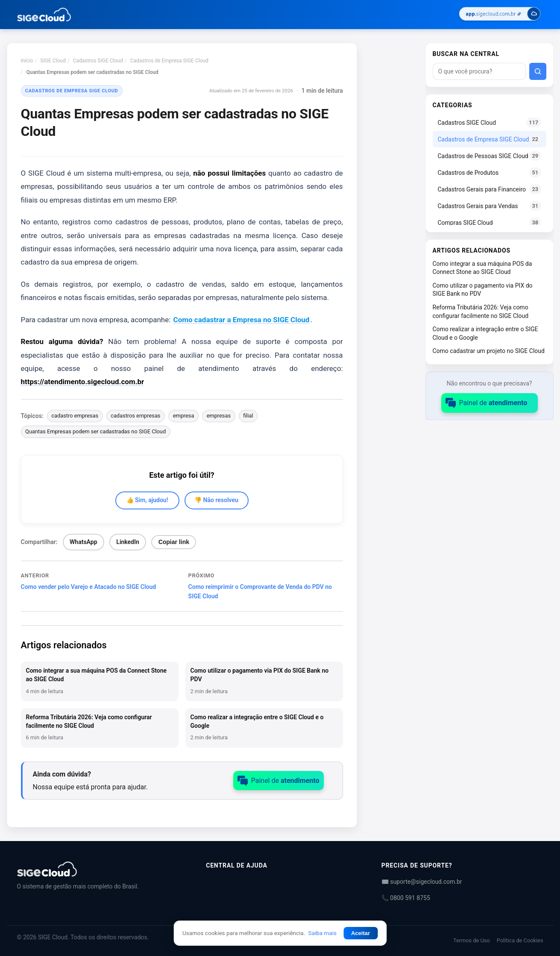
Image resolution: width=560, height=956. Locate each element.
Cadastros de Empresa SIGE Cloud (169, 61)
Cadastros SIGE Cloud (98, 61)
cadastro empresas (75, 416)
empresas (219, 416)
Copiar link (174, 542)
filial (248, 416)
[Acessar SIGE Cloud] (500, 15)
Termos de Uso (472, 940)
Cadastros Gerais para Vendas (490, 206)
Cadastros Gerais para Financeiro (490, 189)
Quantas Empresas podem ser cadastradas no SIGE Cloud (95, 431)
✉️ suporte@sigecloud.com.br (422, 882)
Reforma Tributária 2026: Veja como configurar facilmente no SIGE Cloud (481, 312)
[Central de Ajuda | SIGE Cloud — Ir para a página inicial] (44, 15)
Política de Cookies (520, 940)
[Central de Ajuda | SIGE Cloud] (101, 869)
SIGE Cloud (53, 61)
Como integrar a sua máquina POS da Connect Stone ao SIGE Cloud (482, 268)
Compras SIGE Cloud (490, 222)
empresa (184, 416)
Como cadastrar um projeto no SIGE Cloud (489, 351)
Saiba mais (323, 933)
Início (27, 61)
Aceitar (361, 933)
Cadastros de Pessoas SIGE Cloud (490, 156)
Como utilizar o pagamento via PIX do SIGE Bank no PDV (483, 290)
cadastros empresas (135, 416)
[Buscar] (538, 71)
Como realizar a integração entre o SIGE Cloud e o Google (485, 333)
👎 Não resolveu (216, 500)
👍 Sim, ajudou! (147, 500)
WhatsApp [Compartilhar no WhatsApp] (83, 542)
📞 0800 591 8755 (406, 898)
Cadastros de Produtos (490, 172)
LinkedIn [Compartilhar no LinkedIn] (128, 542)
